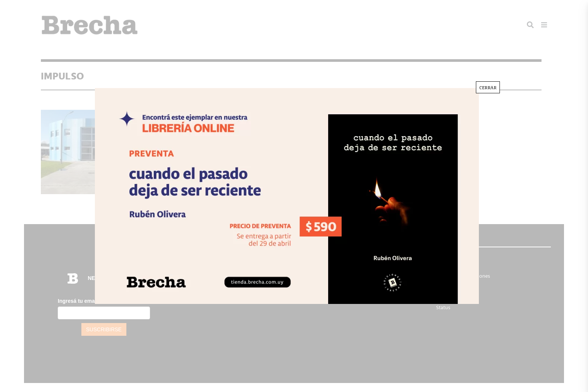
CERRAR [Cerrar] (488, 87)
